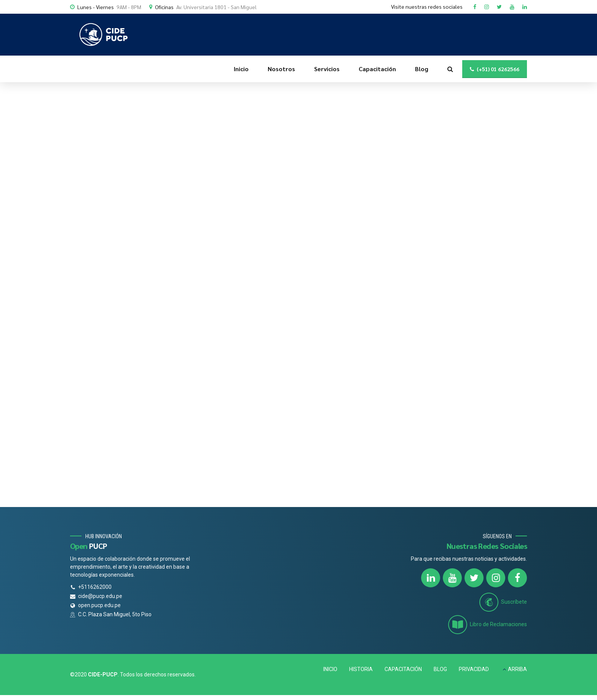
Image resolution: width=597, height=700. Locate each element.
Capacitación (377, 69)
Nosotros (281, 69)
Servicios (327, 69)
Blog (422, 69)
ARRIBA (517, 669)
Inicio (241, 69)
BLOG (440, 669)
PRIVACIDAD (474, 669)
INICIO (330, 669)
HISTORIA (361, 669)
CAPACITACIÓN (403, 669)
